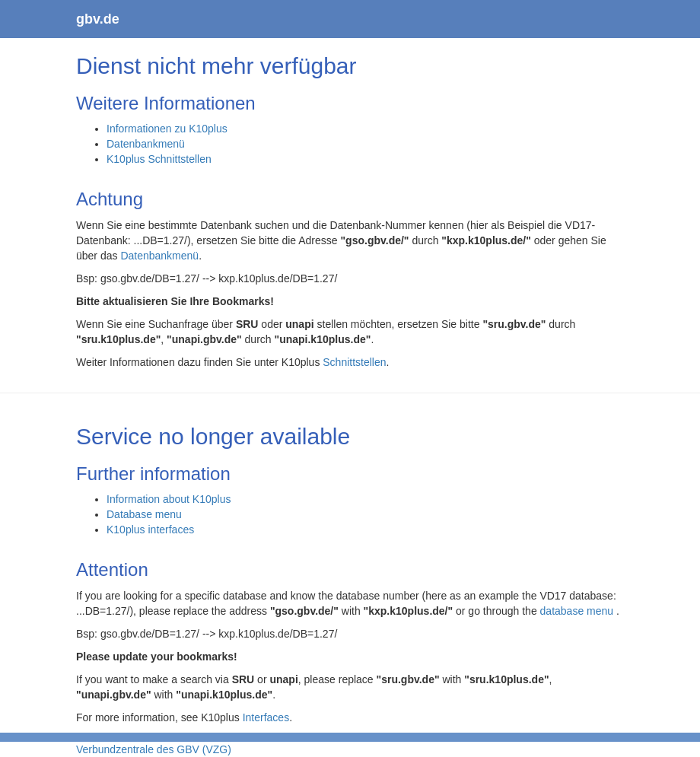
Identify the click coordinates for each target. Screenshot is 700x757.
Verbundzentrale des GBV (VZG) (154, 749)
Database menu (144, 514)
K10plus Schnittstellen (159, 159)
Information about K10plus (169, 499)
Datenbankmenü (146, 144)
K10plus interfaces (150, 530)
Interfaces (266, 717)
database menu (578, 611)
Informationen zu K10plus (167, 129)
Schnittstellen (354, 362)
